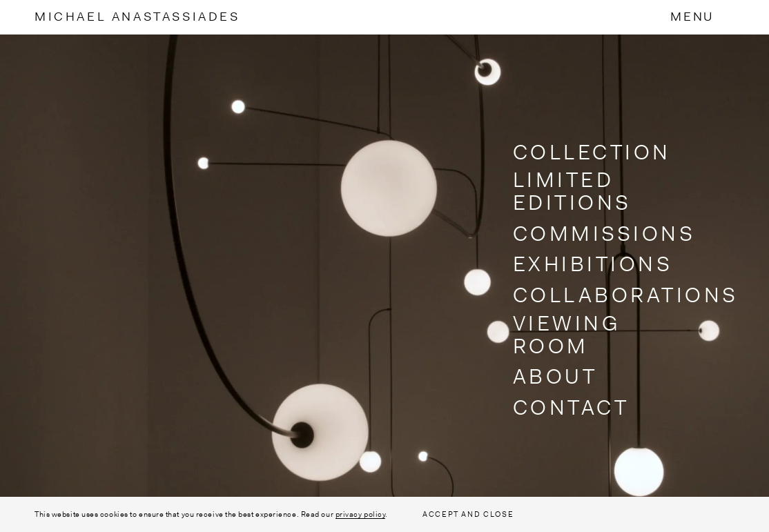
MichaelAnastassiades (137, 17)
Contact (571, 407)
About (555, 376)
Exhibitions (593, 264)
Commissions (604, 234)
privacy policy (361, 514)
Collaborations (626, 295)
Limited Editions (572, 191)
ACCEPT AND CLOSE (468, 514)
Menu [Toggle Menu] (692, 17)
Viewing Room (567, 335)
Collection (592, 152)
